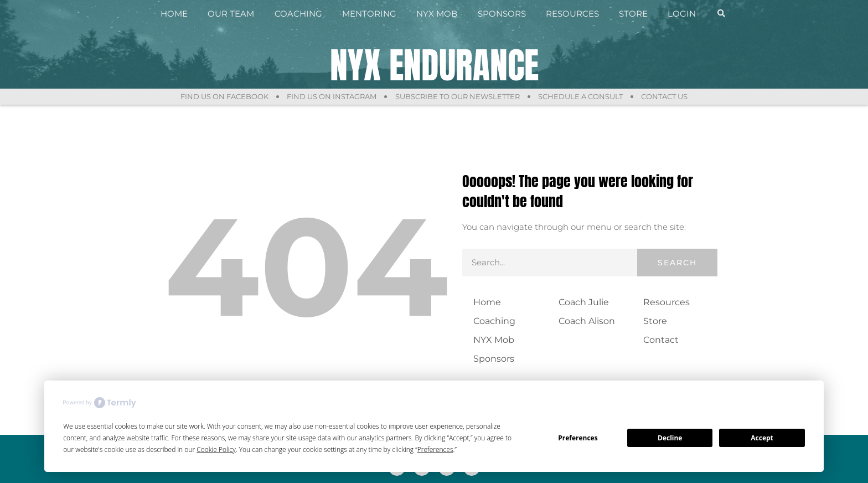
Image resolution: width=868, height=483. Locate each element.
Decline (670, 438)
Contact (661, 340)
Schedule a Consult (582, 96)
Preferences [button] (435, 449)
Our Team (231, 14)
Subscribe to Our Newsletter (458, 96)
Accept (762, 438)
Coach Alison (587, 321)
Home (174, 14)
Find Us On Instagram (331, 96)
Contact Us (666, 96)
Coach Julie (584, 302)
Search (677, 263)
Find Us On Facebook (223, 96)
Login (682, 14)
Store (633, 14)
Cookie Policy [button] (216, 449)
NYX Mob (437, 14)
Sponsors (502, 14)
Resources (572, 14)
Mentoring (369, 14)
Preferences (578, 438)
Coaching (298, 14)
